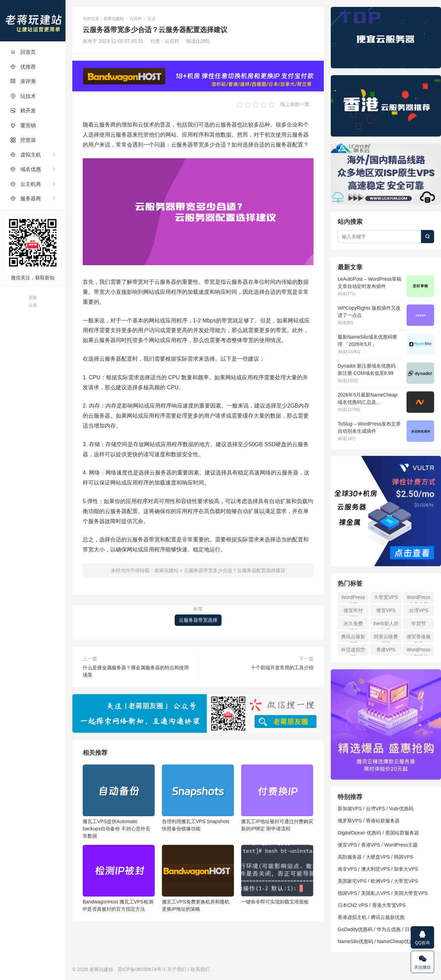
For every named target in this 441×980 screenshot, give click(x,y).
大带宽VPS (386, 597)
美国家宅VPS (352, 881)
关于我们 (177, 969)
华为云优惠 (389, 929)
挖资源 (23, 140)
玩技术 (23, 96)
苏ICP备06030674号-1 (142, 969)
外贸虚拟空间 (353, 651)
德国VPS (347, 893)
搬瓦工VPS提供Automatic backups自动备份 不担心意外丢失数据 (119, 802)
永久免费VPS (353, 625)
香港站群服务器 (383, 821)
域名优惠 (26, 169)
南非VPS (347, 869)
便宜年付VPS (353, 612)
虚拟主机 (26, 155)
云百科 (136, 19)
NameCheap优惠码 (398, 941)
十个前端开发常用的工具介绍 (282, 668)
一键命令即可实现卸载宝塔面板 (277, 875)
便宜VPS (386, 610)
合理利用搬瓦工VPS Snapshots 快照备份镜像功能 (198, 798)
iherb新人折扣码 (386, 625)
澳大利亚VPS (376, 869)
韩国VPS (403, 857)
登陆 (33, 298)
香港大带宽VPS (389, 905)
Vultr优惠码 (401, 809)
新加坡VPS (350, 809)
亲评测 (23, 81)
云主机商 (26, 184)
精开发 (23, 111)
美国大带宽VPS (411, 893)
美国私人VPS (376, 893)
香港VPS (386, 650)
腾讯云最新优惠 (353, 638)
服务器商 (26, 198)
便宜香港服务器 (419, 638)
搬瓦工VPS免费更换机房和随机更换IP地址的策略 (198, 878)
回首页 (23, 52)
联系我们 (200, 969)
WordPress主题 (353, 599)
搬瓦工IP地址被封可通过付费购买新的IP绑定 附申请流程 (277, 798)
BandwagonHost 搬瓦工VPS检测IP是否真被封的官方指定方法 (119, 878)
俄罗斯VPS (350, 821)
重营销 (23, 125)
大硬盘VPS (378, 857)
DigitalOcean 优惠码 (359, 833)
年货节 (419, 623)
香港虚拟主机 (352, 917)
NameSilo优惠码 (355, 941)
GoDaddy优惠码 (355, 929)
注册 (33, 305)
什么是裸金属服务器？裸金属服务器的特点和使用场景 (136, 671)
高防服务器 (350, 857)
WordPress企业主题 (419, 599)
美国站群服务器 (402, 833)
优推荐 (23, 67)
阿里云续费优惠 (386, 638)
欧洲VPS (380, 881)
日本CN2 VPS (353, 905)
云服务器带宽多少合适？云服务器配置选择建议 (235, 570)
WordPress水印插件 (419, 651)
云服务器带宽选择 (198, 620)
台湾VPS (419, 610)
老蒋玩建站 (33, 21)
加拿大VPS (406, 869)
